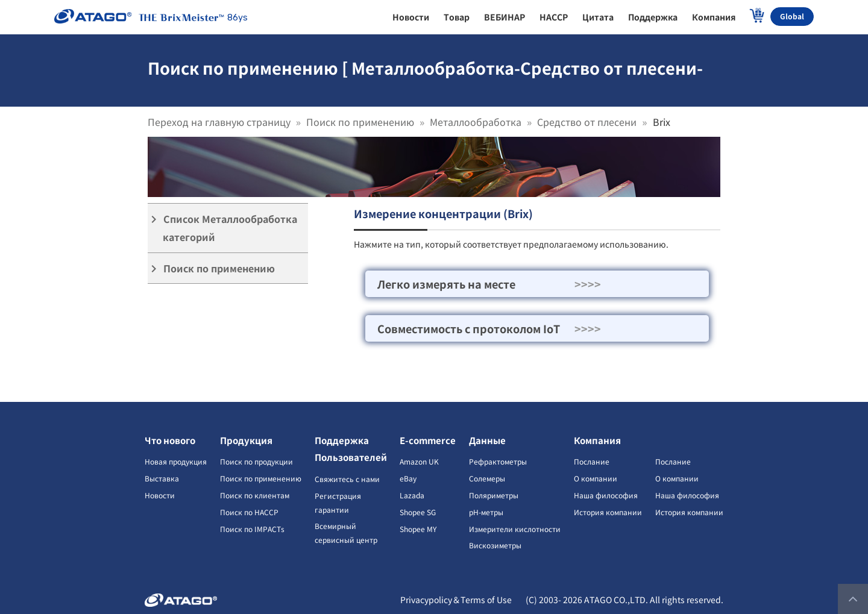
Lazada (412, 495)
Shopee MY (418, 529)
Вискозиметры (495, 545)
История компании (608, 512)
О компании (596, 478)
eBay (408, 478)
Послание (592, 461)
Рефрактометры (498, 461)
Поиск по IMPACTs (252, 529)
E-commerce (428, 440)
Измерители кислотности (515, 529)
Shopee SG (418, 512)
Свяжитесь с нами (347, 479)
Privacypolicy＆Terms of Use (456, 600)
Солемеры (487, 478)
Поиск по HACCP (249, 512)
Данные (487, 440)
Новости (160, 495)
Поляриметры (494, 495)
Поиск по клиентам (255, 495)
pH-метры (486, 512)
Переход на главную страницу (219, 122)
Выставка (162, 478)
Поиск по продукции (256, 461)
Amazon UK (419, 461)
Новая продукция (176, 461)
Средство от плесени (587, 122)
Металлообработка (476, 122)
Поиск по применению (360, 122)
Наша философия (606, 495)
